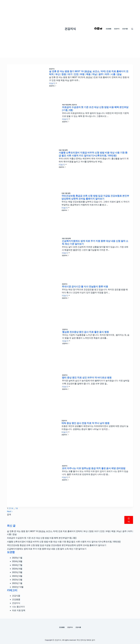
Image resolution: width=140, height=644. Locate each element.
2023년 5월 (17, 572)
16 (17, 508)
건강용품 (16, 599)
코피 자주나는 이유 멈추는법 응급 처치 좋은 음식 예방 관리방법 (94, 468)
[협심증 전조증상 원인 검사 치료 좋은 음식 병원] (36, 348)
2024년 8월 (17, 561)
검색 (9, 514)
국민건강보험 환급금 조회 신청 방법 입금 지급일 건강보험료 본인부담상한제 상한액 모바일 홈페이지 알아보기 (57, 545)
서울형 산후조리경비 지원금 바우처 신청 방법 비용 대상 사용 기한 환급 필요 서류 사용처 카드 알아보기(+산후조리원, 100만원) (64, 542)
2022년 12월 (18, 587)
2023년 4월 (17, 576)
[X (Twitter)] (98, 29)
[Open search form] (132, 29)
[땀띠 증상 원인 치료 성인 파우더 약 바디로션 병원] (36, 393)
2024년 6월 (17, 569)
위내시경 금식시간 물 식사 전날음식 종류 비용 (85, 286)
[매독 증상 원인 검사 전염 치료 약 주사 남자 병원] (36, 439)
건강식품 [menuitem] (125, 29)
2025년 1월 (17, 558)
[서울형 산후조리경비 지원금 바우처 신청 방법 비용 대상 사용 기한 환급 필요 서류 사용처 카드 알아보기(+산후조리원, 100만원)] (35, 167)
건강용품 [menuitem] (108, 29)
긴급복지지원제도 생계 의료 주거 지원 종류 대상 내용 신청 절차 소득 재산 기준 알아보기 (47, 549)
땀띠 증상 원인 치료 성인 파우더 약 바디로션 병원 (87, 378)
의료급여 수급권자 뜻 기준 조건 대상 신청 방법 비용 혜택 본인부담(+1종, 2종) (42, 538)
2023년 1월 (17, 583)
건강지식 (70, 29)
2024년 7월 (17, 565)
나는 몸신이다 (18, 607)
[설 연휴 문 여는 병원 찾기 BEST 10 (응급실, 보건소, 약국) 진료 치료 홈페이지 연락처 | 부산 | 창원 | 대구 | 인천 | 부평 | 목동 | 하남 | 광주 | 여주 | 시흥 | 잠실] (30, 82)
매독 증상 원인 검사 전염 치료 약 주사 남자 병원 (85, 423)
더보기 (53, 83)
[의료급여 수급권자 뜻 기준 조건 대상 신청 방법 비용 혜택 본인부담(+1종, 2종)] (36, 123)
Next (10, 511)
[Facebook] (96, 29)
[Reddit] (101, 29)
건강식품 (16, 596)
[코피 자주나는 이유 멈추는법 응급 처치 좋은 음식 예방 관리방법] (36, 484)
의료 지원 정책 (66, 105)
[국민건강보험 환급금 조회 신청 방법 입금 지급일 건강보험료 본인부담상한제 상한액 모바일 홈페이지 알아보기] (36, 211)
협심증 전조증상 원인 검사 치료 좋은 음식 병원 (86, 332)
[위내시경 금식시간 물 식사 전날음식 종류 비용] (36, 302)
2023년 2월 (17, 580)
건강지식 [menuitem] (117, 29)
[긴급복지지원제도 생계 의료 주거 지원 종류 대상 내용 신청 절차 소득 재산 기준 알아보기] (36, 257)
